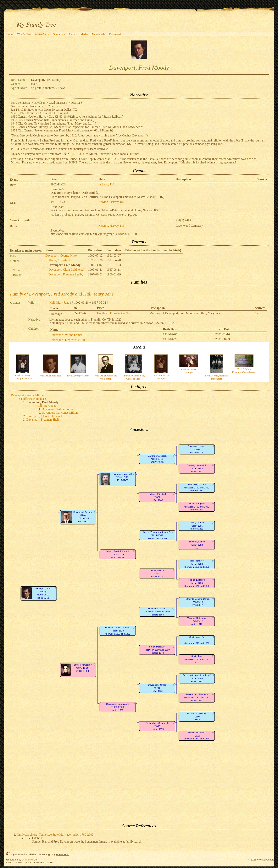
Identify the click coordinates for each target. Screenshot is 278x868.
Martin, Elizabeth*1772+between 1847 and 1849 (197, 736)
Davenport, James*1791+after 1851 (157, 688)
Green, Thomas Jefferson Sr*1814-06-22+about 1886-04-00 (157, 535)
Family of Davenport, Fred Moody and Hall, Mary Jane (62, 294)
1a (256, 313)
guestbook (62, 854)
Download (115, 34)
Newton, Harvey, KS (111, 202)
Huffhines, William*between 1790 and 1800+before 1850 (197, 488)
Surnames (59, 34)
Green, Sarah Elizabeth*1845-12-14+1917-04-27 (118, 554)
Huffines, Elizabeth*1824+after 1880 (157, 497)
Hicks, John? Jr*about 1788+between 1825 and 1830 (197, 564)
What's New (24, 34)
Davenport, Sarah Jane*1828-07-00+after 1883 (118, 707)
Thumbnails (99, 34)
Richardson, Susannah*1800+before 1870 (157, 726)
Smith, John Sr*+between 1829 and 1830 (197, 640)
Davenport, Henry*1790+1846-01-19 (197, 450)
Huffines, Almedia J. (58, 260)
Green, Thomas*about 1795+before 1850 (197, 526)
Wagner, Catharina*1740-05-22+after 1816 (197, 621)
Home (10, 34)
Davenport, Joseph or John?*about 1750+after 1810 (197, 679)
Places (73, 34)
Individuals (42, 34)
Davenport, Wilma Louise (66, 335)
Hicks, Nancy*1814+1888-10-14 (157, 573)
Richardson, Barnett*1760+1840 (197, 717)
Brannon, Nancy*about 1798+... (197, 545)
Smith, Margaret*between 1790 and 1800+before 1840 (197, 507)
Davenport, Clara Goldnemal (66, 270)
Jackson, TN (106, 184)
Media (84, 34)
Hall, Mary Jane (59, 303)
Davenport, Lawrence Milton (68, 340)
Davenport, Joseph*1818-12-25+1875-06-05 (157, 459)
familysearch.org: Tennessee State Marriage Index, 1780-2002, (55, 835)
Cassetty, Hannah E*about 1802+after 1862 (197, 469)
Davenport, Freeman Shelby (66, 274)
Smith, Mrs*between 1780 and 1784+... (197, 659)
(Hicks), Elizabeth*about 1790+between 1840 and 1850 (197, 583)
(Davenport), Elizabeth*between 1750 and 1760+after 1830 (197, 698)
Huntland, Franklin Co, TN (114, 313)
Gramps (26, 860)
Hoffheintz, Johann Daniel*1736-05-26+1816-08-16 (197, 602)
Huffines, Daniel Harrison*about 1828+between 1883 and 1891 (118, 631)
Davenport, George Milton (62, 256)
